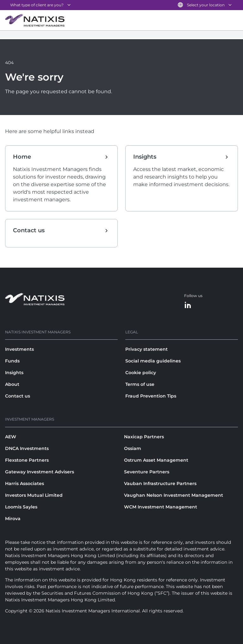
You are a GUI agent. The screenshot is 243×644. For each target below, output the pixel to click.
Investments (19, 349)
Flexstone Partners (27, 460)
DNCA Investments (27, 448)
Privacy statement (146, 349)
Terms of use (140, 384)
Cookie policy (141, 373)
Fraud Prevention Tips (151, 396)
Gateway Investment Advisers (40, 472)
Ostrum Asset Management (156, 460)
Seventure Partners (147, 472)
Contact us (18, 396)
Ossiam (133, 448)
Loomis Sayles (21, 507)
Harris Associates (25, 483)
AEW (11, 437)
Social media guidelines (153, 361)
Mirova (13, 519)
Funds (12, 361)
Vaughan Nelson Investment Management (174, 495)
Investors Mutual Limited (34, 495)
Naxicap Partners (144, 437)
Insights (14, 373)
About (12, 384)
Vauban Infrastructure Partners (160, 483)
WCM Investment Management (161, 507)
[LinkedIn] (188, 305)
